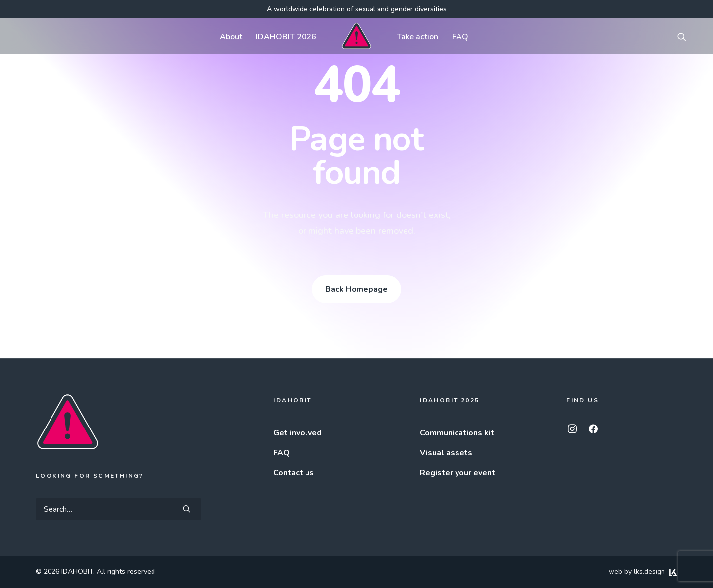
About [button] (231, 37)
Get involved (298, 433)
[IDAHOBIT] (356, 36)
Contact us (294, 473)
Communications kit (457, 433)
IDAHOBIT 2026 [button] (286, 37)
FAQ (460, 37)
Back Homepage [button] (356, 289)
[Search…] (118, 509)
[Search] (118, 509)
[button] (686, 36)
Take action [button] (417, 37)
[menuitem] (231, 36)
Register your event (458, 473)
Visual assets (446, 453)
